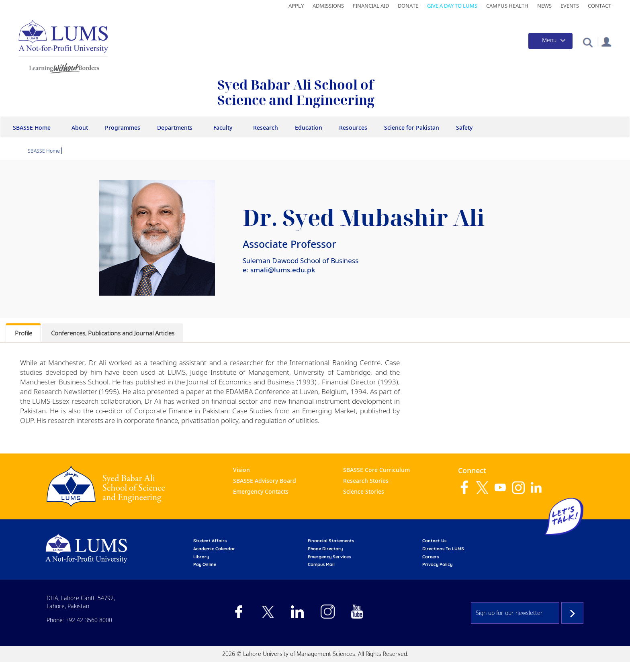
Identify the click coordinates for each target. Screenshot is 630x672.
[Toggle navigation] (550, 41)
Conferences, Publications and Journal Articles (113, 333)
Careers (431, 557)
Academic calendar (214, 549)
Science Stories (364, 491)
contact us (434, 541)
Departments (175, 128)
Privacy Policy (437, 564)
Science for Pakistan (412, 128)
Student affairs (210, 541)
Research (266, 128)
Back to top (612, 654)
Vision (241, 470)
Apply (296, 6)
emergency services (329, 557)
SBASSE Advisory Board (265, 481)
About (80, 128)
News (544, 6)
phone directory (325, 549)
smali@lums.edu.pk (283, 270)
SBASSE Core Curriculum (376, 470)
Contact (599, 6)
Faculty (223, 128)
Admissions (328, 6)
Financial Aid (371, 6)
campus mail (321, 564)
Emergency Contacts (261, 491)
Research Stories (366, 481)
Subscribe (572, 613)
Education (309, 128)
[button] (588, 42)
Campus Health (507, 6)
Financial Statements (331, 541)
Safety (464, 128)
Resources (353, 128)
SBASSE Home (32, 128)
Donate (408, 6)
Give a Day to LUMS (452, 6)
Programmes (123, 128)
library (201, 557)
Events (570, 6)
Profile (24, 333)
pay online (205, 564)
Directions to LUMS (443, 549)
